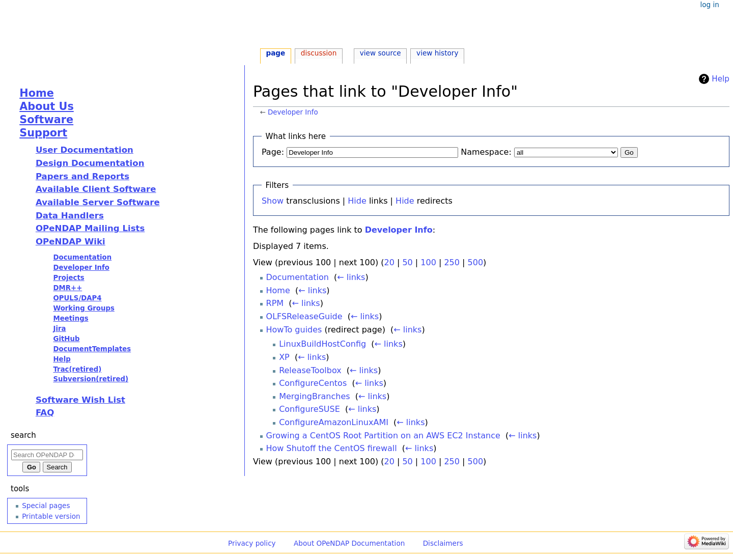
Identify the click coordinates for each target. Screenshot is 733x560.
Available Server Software (98, 202)
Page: (273, 152)
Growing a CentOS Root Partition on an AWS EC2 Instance (383, 436)
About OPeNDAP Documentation (349, 543)
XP (284, 357)
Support (43, 133)
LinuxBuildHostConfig (322, 344)
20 (389, 262)
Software (46, 120)
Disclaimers (443, 543)
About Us (47, 106)
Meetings (71, 318)
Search (23, 435)
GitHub (66, 339)
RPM (275, 303)
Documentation (298, 277)
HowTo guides (294, 330)
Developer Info (293, 112)
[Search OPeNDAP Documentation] (47, 455)
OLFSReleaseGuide (304, 316)
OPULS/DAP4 (77, 298)
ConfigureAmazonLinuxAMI (334, 422)
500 (476, 262)
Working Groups (83, 308)
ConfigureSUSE (309, 409)
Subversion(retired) (91, 379)
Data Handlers (70, 216)
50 (407, 262)
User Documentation (84, 150)
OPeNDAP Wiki (71, 242)
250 (452, 262)
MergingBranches (314, 396)
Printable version (51, 516)
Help (721, 79)
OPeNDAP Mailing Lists (90, 228)
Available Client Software (96, 189)
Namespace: (486, 152)
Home (278, 290)
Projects (68, 278)
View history (437, 53)
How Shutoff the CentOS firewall (332, 448)
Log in (709, 5)
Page (275, 53)
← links (351, 277)
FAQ (45, 413)
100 (428, 262)
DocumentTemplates (92, 349)
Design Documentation (90, 163)
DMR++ (67, 288)
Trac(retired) (77, 369)
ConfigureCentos (313, 383)
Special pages (46, 506)
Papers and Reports (82, 176)
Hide (357, 201)
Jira (59, 329)
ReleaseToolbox (310, 370)
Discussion (319, 53)
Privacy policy (252, 543)
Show (273, 201)
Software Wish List (80, 400)
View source (380, 53)
